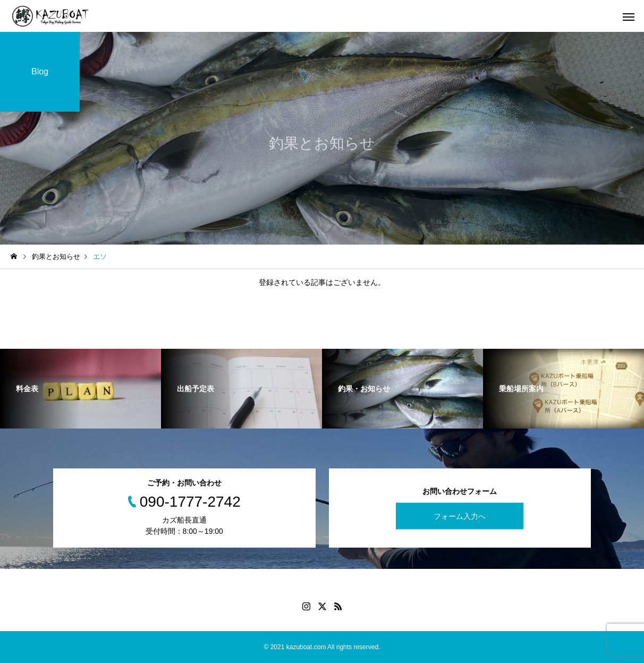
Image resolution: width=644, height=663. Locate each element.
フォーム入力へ (460, 516)
